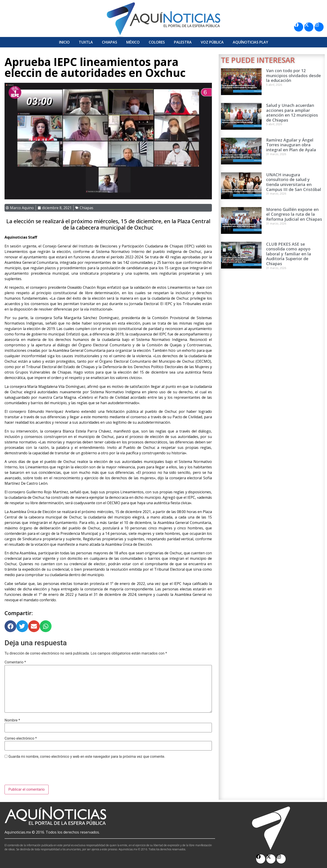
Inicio (64, 42)
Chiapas (110, 42)
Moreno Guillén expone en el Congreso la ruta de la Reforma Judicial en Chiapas (294, 214)
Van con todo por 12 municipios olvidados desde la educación (294, 75)
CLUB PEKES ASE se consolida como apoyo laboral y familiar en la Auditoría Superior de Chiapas (289, 254)
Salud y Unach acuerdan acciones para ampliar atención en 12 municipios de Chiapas (292, 113)
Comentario (15, 662)
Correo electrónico (21, 738)
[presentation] (39, 774)
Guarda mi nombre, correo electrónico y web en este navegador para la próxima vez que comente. (87, 757)
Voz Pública (212, 42)
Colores (157, 42)
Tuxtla (86, 42)
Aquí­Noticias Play (250, 42)
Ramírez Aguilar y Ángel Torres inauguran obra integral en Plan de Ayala (291, 145)
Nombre (12, 720)
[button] (10, 626)
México (133, 42)
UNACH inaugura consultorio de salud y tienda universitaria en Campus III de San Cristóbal (294, 182)
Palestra (183, 42)
